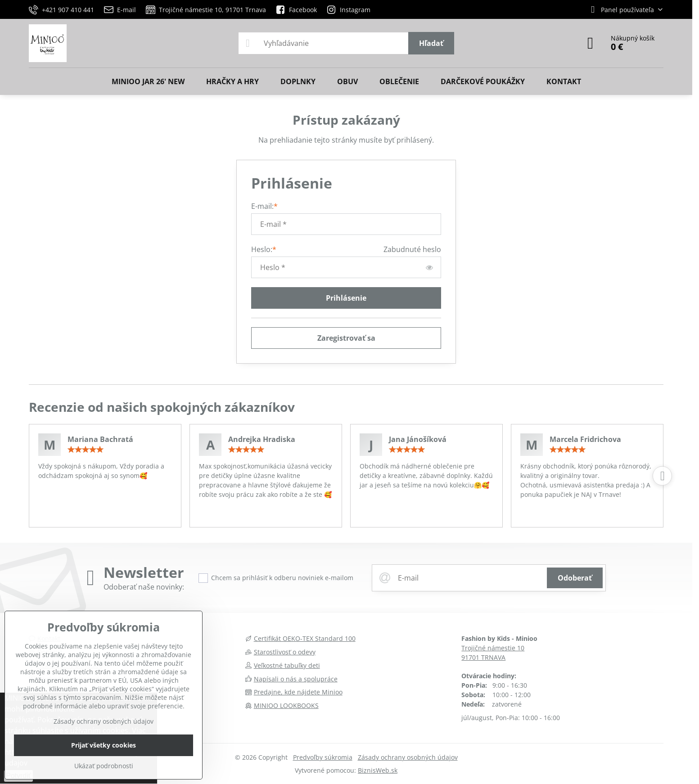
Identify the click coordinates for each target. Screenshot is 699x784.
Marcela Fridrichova (585, 439)
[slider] (86, 450)
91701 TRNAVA (483, 657)
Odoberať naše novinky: (144, 587)
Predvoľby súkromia (323, 757)
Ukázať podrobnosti (104, 766)
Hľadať (431, 43)
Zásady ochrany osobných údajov (408, 757)
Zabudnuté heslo (412, 249)
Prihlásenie (346, 298)
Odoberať (575, 578)
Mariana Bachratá (100, 439)
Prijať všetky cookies (104, 745)
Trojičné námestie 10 (493, 648)
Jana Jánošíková (418, 439)
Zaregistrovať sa (346, 338)
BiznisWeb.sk (378, 770)
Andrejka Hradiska (262, 439)
